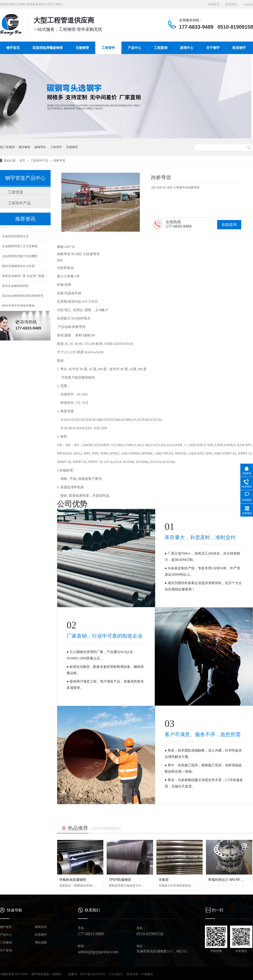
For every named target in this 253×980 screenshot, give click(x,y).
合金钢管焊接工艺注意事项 (20, 247)
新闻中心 (187, 48)
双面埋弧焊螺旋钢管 (48, 48)
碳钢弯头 (40, 147)
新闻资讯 (41, 927)
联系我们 (232, 4)
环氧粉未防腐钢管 (73, 880)
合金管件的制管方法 (15, 237)
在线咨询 (229, 225)
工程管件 (108, 48)
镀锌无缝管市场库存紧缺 (18, 306)
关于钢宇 (213, 48)
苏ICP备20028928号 (93, 974)
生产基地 (6, 950)
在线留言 (214, 4)
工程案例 (161, 48)
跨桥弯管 (59, 161)
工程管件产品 (40, 161)
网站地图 (41, 943)
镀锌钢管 (24, 147)
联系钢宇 (239, 48)
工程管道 (16, 192)
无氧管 (164, 880)
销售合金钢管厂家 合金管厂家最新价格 (28, 277)
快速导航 (15, 910)
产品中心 (135, 48)
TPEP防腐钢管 (120, 880)
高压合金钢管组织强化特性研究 (23, 297)
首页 (23, 161)
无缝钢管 (82, 48)
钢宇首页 (13, 48)
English (248, 4)
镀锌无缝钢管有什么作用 (18, 267)
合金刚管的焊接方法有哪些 (20, 257)
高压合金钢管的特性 (15, 287)
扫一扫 (218, 910)
